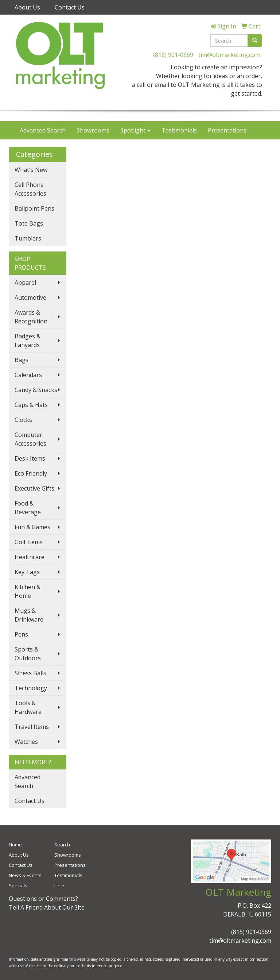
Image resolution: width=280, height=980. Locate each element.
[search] (255, 41)
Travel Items (32, 727)
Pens (21, 634)
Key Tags (27, 572)
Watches (26, 742)
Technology (31, 688)
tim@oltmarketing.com (229, 55)
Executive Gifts (34, 488)
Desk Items (30, 458)
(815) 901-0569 (173, 55)
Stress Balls (30, 673)
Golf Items (29, 542)
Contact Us (70, 7)
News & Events (25, 875)
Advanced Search (43, 130)
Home (15, 845)
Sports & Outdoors (28, 654)
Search (62, 845)
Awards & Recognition (31, 317)
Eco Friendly (31, 473)
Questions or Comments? (43, 899)
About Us (27, 7)
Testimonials (179, 130)
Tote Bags (29, 223)
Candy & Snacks (36, 390)
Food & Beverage (28, 508)
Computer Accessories (30, 439)
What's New (31, 170)
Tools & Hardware (28, 707)
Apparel (25, 283)
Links (60, 885)
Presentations (227, 130)
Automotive (30, 297)
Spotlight (135, 130)
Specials (18, 885)
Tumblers (28, 238)
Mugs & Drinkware (29, 615)
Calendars (28, 375)
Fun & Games (32, 527)
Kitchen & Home (28, 591)
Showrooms (93, 130)
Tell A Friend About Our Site (47, 907)
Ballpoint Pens (34, 208)
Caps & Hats (31, 405)
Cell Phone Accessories (30, 189)
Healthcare (30, 557)
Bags (22, 360)
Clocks (23, 420)
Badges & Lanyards (28, 341)
